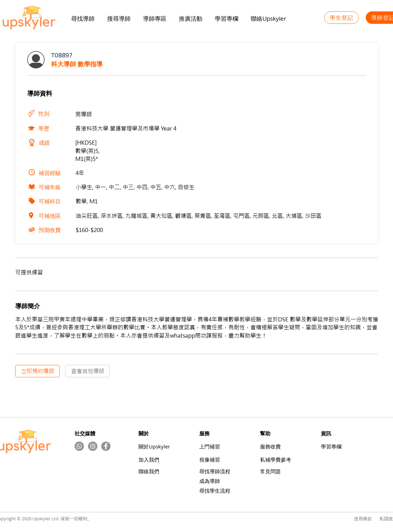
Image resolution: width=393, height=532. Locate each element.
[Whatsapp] (79, 446)
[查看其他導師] (88, 371)
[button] (191, 19)
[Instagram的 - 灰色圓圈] (93, 446)
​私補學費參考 (276, 460)
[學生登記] (342, 18)
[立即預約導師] (37, 371)
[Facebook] (106, 446)
